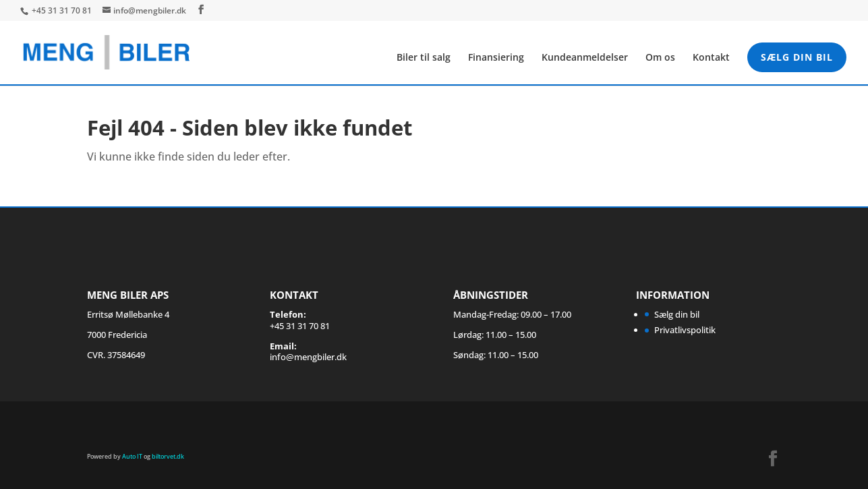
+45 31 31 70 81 (63, 10)
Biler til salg (424, 58)
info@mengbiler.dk (308, 357)
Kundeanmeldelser (585, 58)
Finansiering (496, 58)
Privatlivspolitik (685, 330)
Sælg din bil (797, 57)
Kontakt (711, 58)
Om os (660, 58)
